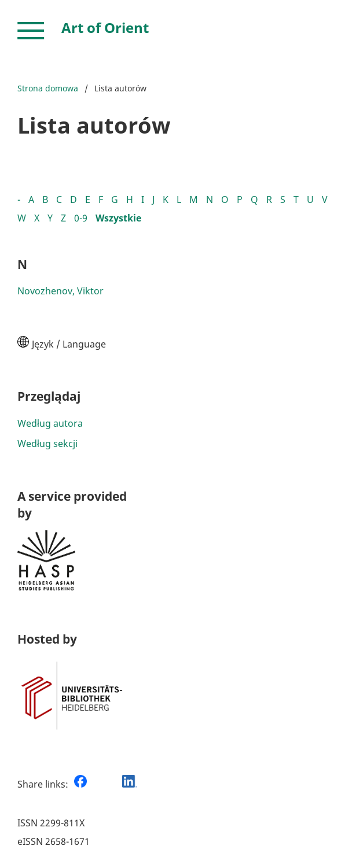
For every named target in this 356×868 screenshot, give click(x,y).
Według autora (50, 423)
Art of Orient (105, 27)
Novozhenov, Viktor (60, 291)
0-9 (81, 218)
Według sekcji (47, 444)
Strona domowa (48, 88)
